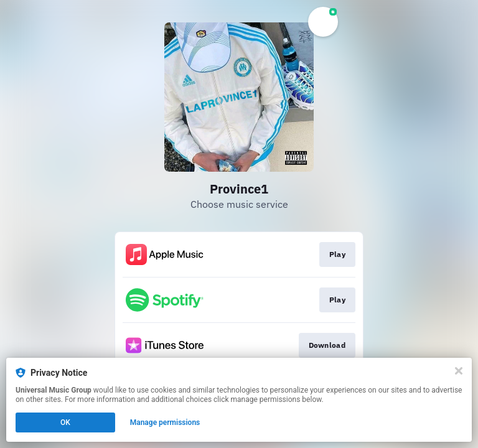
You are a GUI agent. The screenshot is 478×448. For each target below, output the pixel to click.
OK (65, 422)
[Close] (459, 371)
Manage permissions (165, 422)
